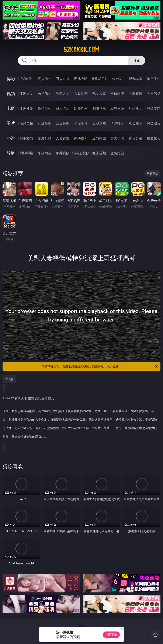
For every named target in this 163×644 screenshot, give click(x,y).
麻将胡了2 (99, 79)
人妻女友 (63, 138)
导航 (11, 153)
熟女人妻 (99, 94)
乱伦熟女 (135, 108)
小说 (11, 138)
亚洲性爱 (26, 108)
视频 (11, 93)
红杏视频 (99, 153)
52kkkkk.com (81, 50)
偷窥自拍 (26, 123)
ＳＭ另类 (154, 94)
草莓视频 (63, 153)
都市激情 (26, 138)
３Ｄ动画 (81, 94)
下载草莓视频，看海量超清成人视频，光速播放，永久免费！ (100, 366)
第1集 (9, 379)
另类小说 (117, 138)
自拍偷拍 (45, 94)
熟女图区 (135, 123)
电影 (11, 108)
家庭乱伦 (45, 138)
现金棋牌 (135, 79)
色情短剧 (117, 153)
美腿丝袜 (99, 123)
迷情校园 (99, 138)
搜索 (137, 60)
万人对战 (63, 79)
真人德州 (45, 79)
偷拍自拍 (45, 108)
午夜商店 (45, 153)
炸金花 (117, 79)
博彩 (11, 79)
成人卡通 (63, 108)
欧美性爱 (81, 108)
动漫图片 (81, 123)
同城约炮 (26, 153)
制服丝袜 (99, 108)
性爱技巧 (154, 138)
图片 (11, 123)
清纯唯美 (117, 123)
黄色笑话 (135, 138)
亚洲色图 (45, 123)
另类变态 (154, 108)
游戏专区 (81, 79)
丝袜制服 (117, 94)
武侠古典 (81, 138)
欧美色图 (63, 123)
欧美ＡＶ (63, 94)
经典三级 (117, 108)
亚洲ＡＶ (26, 94)
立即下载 (111, 635)
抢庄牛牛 (154, 79)
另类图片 (154, 123)
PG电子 (26, 79)
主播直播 (135, 94)
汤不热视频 (81, 153)
